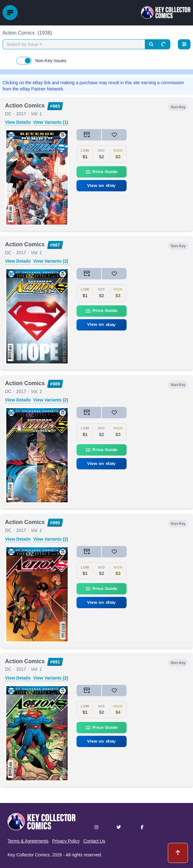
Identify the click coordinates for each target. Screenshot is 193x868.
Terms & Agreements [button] (28, 841)
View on (102, 186)
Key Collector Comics (29, 855)
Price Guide (102, 172)
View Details (18, 122)
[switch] (24, 61)
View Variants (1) (51, 122)
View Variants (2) (51, 261)
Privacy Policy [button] (66, 841)
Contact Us (94, 841)
